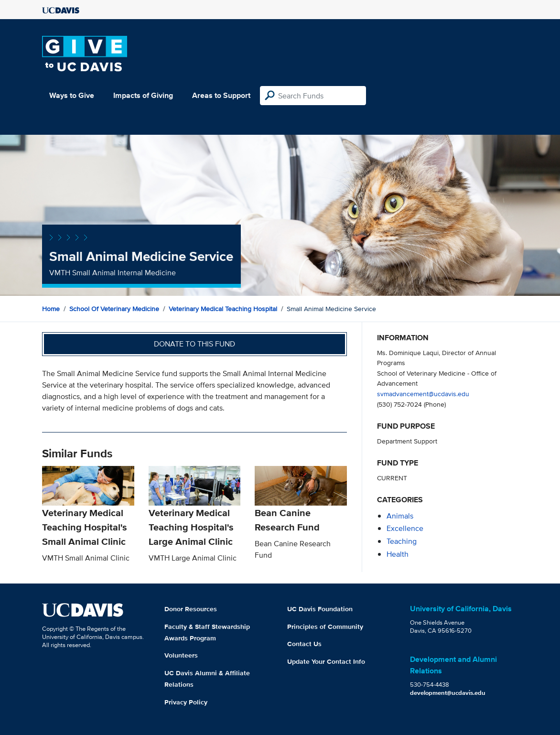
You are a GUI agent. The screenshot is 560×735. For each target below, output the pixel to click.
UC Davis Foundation (320, 609)
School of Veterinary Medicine (114, 309)
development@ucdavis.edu (448, 693)
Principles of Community (325, 627)
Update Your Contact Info (326, 661)
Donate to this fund (194, 344)
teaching (402, 541)
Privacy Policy (186, 702)
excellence (405, 528)
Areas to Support (221, 95)
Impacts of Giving (143, 95)
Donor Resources (191, 609)
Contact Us (304, 644)
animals (400, 516)
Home (51, 309)
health (398, 554)
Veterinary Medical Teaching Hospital (223, 309)
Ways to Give (72, 95)
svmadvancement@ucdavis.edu (423, 394)
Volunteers (181, 655)
